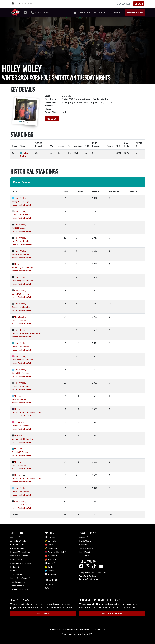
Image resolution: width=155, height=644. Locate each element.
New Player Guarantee (21, 556)
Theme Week (17, 586)
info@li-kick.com (89, 579)
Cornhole (53, 541)
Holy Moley (19, 330)
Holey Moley (20, 198)
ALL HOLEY (20, 422)
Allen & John (20, 317)
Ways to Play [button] (101, 12)
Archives (84, 556)
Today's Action (22, 3)
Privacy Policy (67, 634)
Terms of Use (88, 634)
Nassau (49, 584)
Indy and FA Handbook (21, 552)
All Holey (18, 396)
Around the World (19, 541)
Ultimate (52, 571)
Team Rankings (18, 582)
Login (139, 4)
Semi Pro (84, 545)
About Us (15, 537)
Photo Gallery (17, 559)
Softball (52, 567)
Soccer (52, 563)
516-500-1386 (40, 12)
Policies (15, 571)
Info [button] (117, 12)
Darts (51, 545)
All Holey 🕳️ (20, 475)
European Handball (57, 552)
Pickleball (53, 559)
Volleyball (53, 574)
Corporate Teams (19, 548)
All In (16, 264)
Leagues (84, 537)
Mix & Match (86, 541)
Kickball (52, 556)
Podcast (15, 567)
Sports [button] (84, 12)
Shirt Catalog (17, 574)
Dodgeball (53, 548)
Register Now (135, 12)
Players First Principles (22, 563)
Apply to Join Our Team (112, 614)
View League (52, 119)
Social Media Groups (20, 578)
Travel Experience (19, 589)
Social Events (86, 552)
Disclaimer (78, 634)
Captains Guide (18, 545)
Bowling (52, 537)
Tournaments (86, 548)
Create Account (124, 4)
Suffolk (49, 588)
